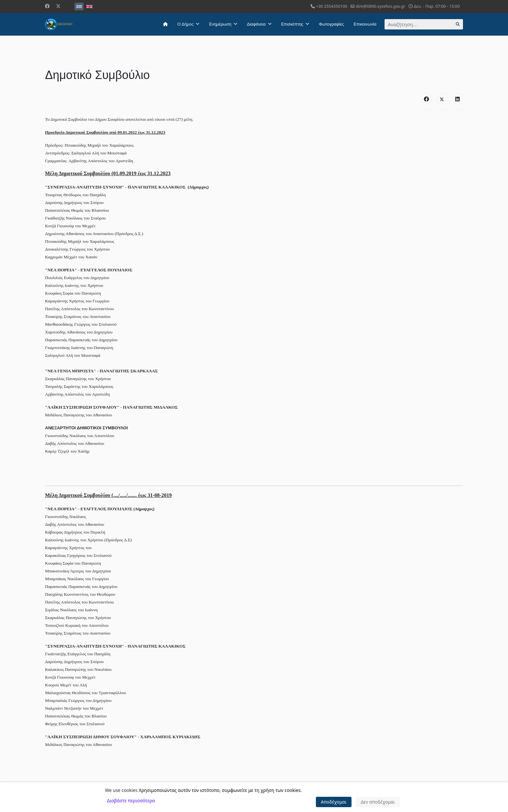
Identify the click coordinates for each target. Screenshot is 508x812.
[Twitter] (58, 6)
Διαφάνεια (256, 24)
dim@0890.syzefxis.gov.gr (381, 6)
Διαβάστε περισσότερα (131, 801)
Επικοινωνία (365, 24)
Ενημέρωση (220, 24)
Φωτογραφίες (331, 24)
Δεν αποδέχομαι (378, 802)
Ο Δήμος (186, 24)
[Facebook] (47, 6)
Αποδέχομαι (334, 802)
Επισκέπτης (292, 24)
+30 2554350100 (332, 6)
